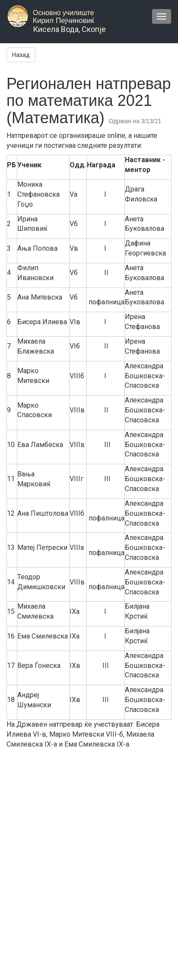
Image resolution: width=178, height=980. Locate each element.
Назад (21, 55)
